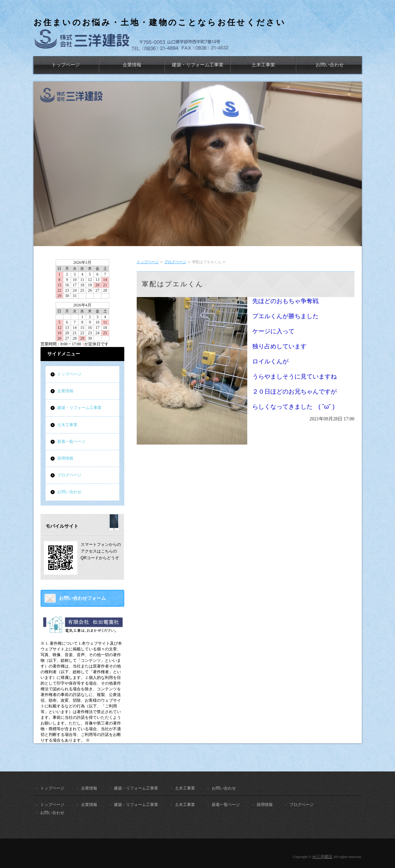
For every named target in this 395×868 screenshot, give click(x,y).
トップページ (66, 65)
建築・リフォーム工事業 (198, 65)
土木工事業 (263, 65)
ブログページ (175, 262)
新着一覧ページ (71, 442)
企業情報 (132, 65)
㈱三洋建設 (322, 857)
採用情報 (65, 458)
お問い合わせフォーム (82, 598)
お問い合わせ (330, 65)
